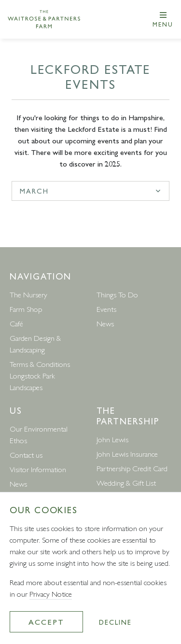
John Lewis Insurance (127, 454)
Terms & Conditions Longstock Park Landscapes (40, 375)
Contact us (26, 455)
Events (106, 309)
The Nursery (28, 294)
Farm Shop (26, 309)
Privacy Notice (51, 594)
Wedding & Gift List (126, 483)
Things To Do (117, 294)
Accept (46, 622)
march (34, 191)
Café (16, 323)
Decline (115, 622)
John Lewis (112, 439)
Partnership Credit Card (132, 468)
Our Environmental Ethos (39, 434)
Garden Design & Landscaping (35, 343)
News (105, 323)
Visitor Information (38, 469)
